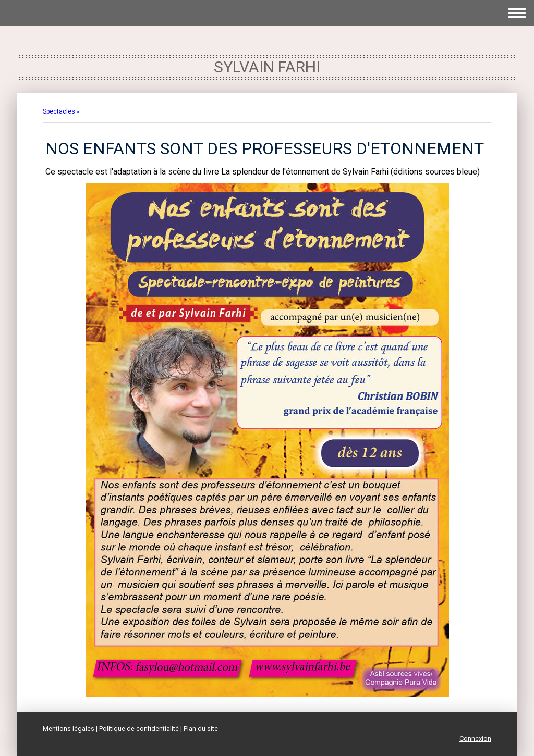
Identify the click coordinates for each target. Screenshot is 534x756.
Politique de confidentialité (139, 729)
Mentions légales (69, 729)
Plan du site (201, 729)
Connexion (475, 739)
